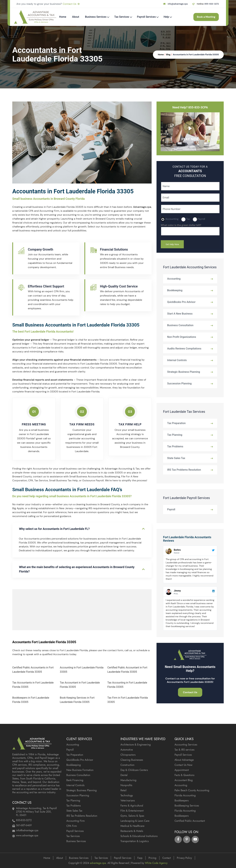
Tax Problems (175, 446)
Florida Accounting (185, 795)
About (76, 17)
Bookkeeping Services (187, 806)
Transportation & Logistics (135, 841)
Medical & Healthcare (132, 826)
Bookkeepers (182, 801)
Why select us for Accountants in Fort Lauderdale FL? (54, 529)
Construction (127, 765)
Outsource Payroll (93, 480)
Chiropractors (128, 755)
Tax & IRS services (184, 750)
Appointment (182, 770)
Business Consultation (180, 325)
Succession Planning (179, 383)
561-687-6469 (24, 825)
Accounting (174, 279)
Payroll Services (146, 17)
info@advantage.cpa (178, 4)
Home (63, 17)
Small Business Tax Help (64, 480)
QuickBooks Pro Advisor (181, 302)
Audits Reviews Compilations (184, 349)
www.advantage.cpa (27, 835)
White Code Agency (156, 863)
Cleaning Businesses (132, 760)
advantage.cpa (98, 863)
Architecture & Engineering (136, 745)
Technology (127, 795)
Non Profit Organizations (182, 337)
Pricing (152, 858)
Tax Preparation (176, 423)
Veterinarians (128, 801)
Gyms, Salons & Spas (132, 816)
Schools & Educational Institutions (139, 836)
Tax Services (122, 17)
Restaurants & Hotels (132, 831)
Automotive (127, 750)
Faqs (140, 858)
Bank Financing (75, 780)
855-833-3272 (212, 4)
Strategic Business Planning (184, 372)
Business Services (96, 17)
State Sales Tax (176, 458)
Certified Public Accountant (190, 821)
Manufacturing (128, 780)
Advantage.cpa (142, 207)
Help (166, 17)
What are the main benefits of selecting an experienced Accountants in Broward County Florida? (77, 569)
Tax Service (41, 480)
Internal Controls (177, 360)
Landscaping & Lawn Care (135, 821)
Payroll (171, 509)
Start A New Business (180, 314)
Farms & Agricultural (132, 806)
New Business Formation (80, 770)
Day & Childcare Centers (134, 770)
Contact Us (71, 4)
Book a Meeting (204, 17)
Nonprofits (126, 785)
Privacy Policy (184, 858)
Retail (123, 790)
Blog (168, 55)
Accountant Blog (184, 780)
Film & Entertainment (132, 811)
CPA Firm (72, 826)
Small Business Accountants (86, 476)
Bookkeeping (112, 476)
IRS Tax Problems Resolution (184, 470)
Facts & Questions (184, 775)
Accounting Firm (76, 821)
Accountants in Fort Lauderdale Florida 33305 (196, 55)
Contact (167, 858)
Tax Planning (175, 435)
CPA (31, 480)
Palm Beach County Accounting (192, 790)
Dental (124, 775)
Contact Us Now (183, 765)
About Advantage (184, 760)
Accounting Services (186, 745)
